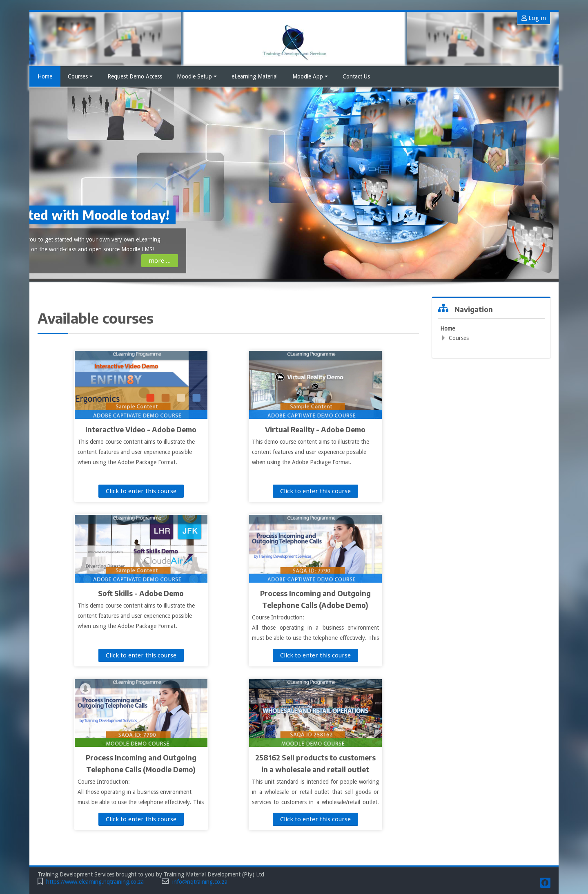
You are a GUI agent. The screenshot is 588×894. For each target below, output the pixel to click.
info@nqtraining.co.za (200, 882)
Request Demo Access (135, 76)
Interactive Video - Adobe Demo (141, 429)
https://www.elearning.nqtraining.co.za (95, 882)
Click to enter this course (141, 491)
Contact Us (356, 76)
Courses (80, 76)
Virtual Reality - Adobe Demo (315, 429)
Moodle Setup (197, 76)
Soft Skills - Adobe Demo (141, 593)
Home (45, 76)
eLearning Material (255, 76)
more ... (66, 261)
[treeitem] (491, 333)
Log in (534, 18)
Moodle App (310, 76)
